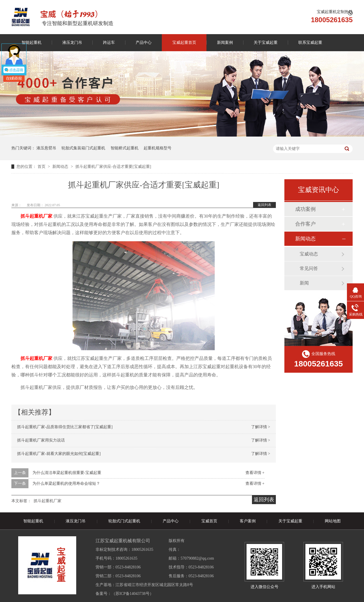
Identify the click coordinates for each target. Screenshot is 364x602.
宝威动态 (309, 254)
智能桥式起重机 (125, 148)
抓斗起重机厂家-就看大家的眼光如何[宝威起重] (59, 454)
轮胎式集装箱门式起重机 (83, 148)
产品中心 (144, 43)
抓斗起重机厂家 (47, 501)
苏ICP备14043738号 (133, 594)
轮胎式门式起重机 (124, 521)
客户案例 (248, 521)
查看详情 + (255, 473)
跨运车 (109, 43)
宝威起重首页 (184, 43)
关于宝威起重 (266, 43)
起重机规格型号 (158, 148)
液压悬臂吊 (46, 148)
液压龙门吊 (72, 43)
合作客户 (305, 224)
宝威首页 (209, 521)
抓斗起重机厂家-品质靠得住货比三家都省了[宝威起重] (65, 427)
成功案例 (305, 209)
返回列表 (264, 205)
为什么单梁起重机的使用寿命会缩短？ (66, 484)
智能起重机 (32, 43)
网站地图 (333, 521)
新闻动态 (61, 167)
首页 (42, 167)
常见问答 (309, 268)
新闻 (304, 283)
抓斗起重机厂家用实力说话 (41, 440)
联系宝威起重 (310, 43)
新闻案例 (225, 43)
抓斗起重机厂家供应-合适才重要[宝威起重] (113, 167)
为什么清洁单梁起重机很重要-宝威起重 (67, 473)
